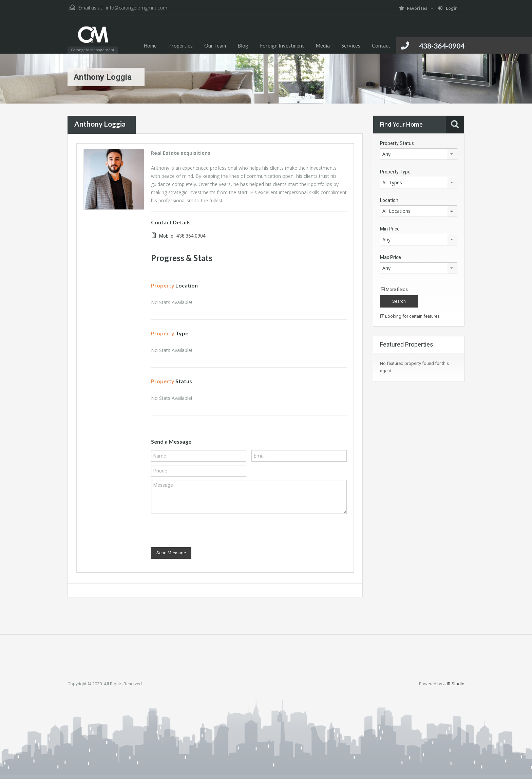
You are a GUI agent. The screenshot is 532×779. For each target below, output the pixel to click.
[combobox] (419, 154)
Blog (243, 45)
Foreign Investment (282, 45)
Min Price (390, 229)
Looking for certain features (410, 316)
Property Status (397, 143)
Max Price (391, 257)
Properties (180, 45)
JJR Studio (454, 684)
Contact (381, 45)
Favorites (413, 8)
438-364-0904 (442, 46)
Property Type (395, 172)
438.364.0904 (191, 236)
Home (150, 45)
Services (351, 45)
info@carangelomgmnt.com (137, 8)
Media (323, 45)
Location (389, 200)
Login (448, 8)
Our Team (215, 45)
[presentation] (203, 531)
